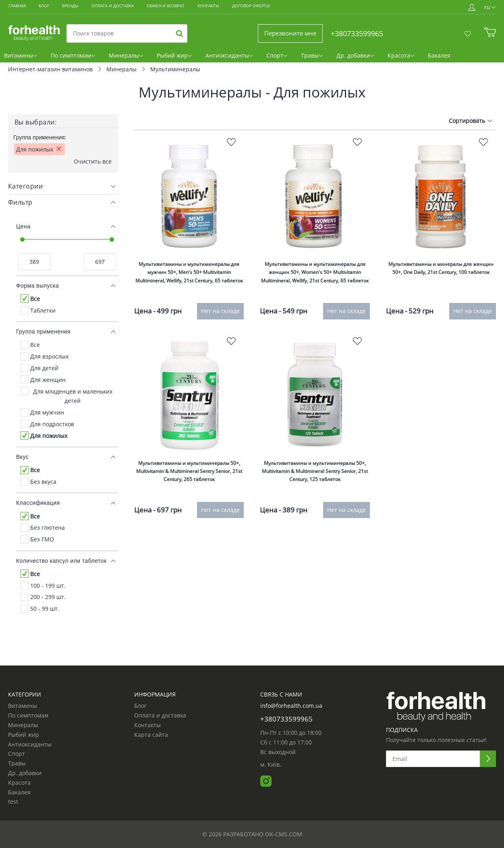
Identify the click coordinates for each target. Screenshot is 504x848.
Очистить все (93, 171)
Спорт (280, 58)
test (13, 802)
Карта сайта (151, 735)
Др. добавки (355, 58)
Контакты (147, 725)
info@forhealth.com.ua (291, 706)
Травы (313, 58)
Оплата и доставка (160, 715)
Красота (400, 58)
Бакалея (436, 58)
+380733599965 (357, 33)
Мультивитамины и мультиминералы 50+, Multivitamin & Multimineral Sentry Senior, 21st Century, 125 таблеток (315, 485)
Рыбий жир (178, 58)
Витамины (24, 58)
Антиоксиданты (233, 58)
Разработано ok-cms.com (263, 834)
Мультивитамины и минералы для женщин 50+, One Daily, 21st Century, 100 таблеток (441, 285)
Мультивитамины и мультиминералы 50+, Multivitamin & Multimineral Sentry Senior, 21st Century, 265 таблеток (189, 485)
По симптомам (77, 58)
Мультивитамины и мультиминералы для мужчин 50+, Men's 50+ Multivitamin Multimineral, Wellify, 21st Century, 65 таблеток (189, 290)
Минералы (130, 58)
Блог (140, 706)
